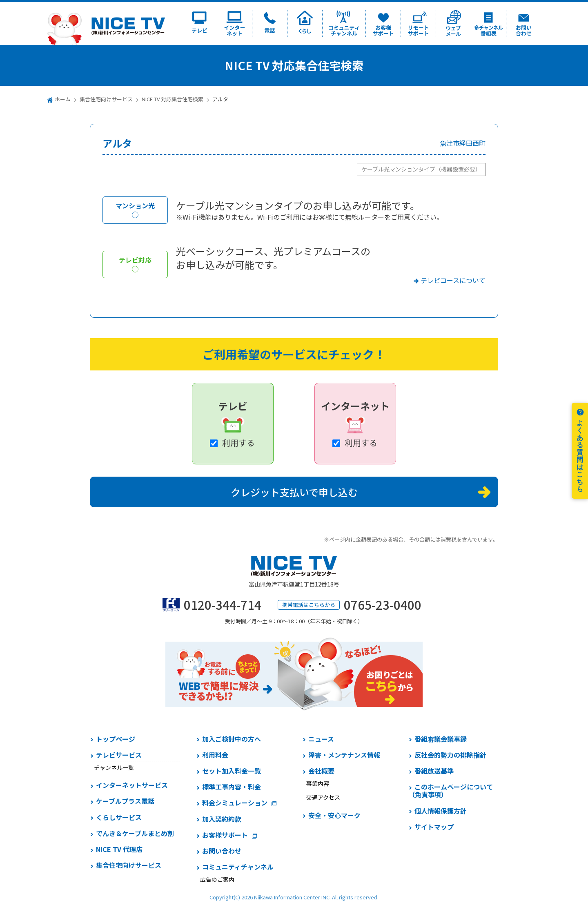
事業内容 (318, 783)
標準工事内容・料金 (232, 787)
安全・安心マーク (334, 815)
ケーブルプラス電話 (125, 801)
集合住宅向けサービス (106, 99)
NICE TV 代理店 (119, 849)
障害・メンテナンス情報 (344, 755)
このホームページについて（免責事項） (451, 791)
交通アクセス (323, 797)
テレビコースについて (453, 280)
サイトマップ (434, 827)
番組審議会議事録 (441, 739)
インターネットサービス (132, 785)
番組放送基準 (434, 771)
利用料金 (215, 755)
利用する (238, 443)
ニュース (321, 739)
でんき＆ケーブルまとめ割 (135, 833)
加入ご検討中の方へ (232, 739)
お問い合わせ (222, 851)
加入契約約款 (222, 819)
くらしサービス (119, 817)
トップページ (116, 739)
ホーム (63, 99)
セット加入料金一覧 (232, 771)
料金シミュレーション (235, 803)
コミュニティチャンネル (238, 867)
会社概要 (321, 771)
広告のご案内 (217, 879)
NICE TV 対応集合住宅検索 (173, 99)
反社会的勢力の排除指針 (450, 755)
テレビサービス (119, 755)
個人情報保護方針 (441, 811)
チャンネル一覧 (114, 767)
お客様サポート (225, 835)
